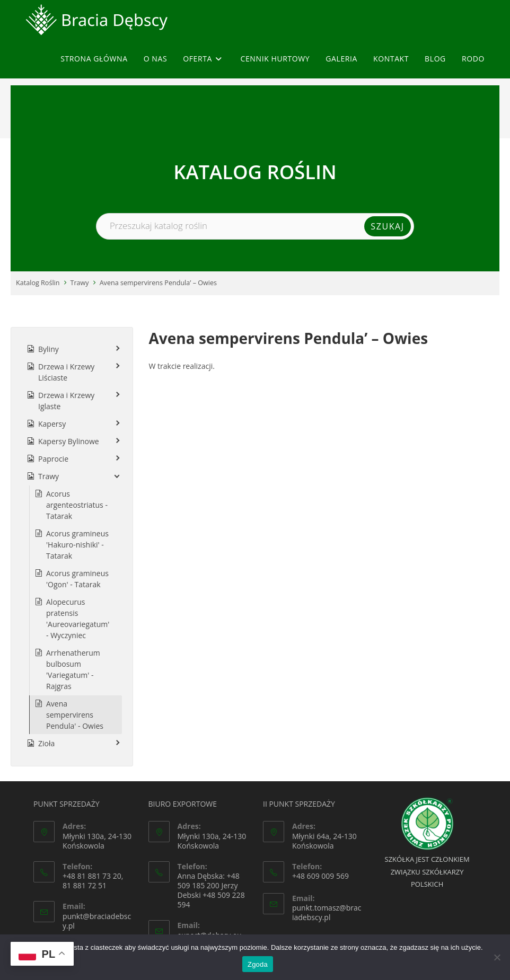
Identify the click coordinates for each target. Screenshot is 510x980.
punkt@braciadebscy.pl (97, 921)
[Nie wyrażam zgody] (497, 957)
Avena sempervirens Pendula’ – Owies (158, 283)
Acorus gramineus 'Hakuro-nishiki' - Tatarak (77, 545)
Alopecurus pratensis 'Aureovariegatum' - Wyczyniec (78, 619)
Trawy (80, 283)
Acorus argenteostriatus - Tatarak (77, 505)
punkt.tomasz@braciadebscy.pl (327, 912)
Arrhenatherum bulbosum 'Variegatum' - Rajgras (73, 669)
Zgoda (258, 964)
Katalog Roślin (38, 283)
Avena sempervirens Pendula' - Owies (75, 715)
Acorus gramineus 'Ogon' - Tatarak (77, 579)
